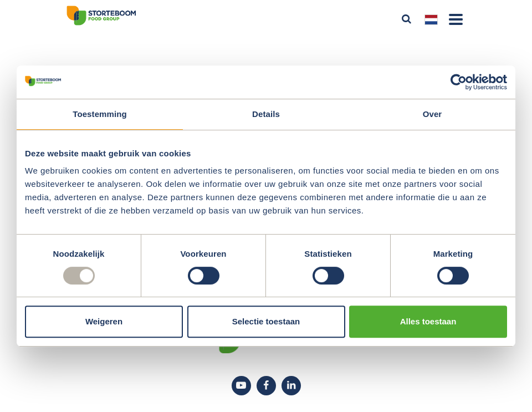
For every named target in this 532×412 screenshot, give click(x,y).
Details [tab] (266, 114)
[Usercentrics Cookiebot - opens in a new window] (459, 82)
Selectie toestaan (266, 321)
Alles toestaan (428, 321)
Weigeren (104, 321)
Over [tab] (433, 114)
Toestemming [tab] (100, 114)
